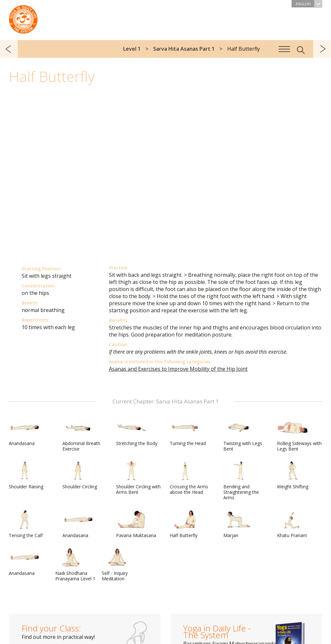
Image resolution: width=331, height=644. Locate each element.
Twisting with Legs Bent (243, 435)
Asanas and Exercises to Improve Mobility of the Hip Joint (178, 369)
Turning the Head (188, 432)
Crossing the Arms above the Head (189, 478)
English (309, 4)
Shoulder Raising (26, 475)
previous (9, 49)
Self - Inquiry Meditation (117, 565)
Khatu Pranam (293, 524)
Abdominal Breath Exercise (81, 435)
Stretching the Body (137, 432)
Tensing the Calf (26, 524)
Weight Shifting (293, 475)
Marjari (239, 524)
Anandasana (24, 432)
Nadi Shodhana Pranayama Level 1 (75, 565)
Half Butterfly (185, 524)
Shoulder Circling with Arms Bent (138, 478)
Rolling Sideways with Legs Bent (299, 435)
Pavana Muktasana (136, 524)
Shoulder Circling (80, 475)
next (322, 49)
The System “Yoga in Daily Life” (23, 18)
